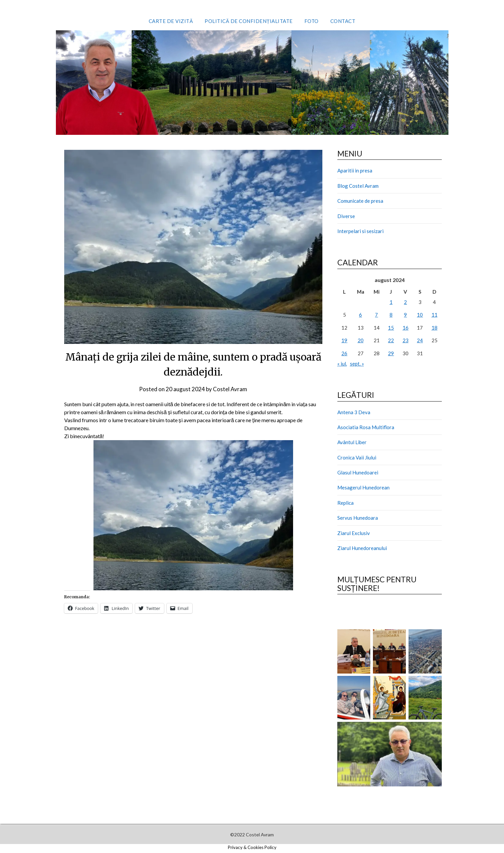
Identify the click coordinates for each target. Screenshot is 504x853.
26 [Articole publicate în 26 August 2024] (344, 353)
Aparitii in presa (355, 170)
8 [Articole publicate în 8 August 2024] (391, 315)
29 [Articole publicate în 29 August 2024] (391, 353)
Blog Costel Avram (358, 186)
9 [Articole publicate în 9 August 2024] (405, 315)
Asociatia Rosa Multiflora (366, 427)
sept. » (357, 364)
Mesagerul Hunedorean (363, 487)
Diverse (346, 216)
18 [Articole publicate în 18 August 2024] (434, 328)
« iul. (342, 364)
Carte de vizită (171, 21)
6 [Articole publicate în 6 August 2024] (360, 315)
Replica (345, 503)
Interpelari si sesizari (360, 231)
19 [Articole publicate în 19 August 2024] (344, 340)
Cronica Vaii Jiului (357, 457)
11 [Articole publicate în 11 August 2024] (434, 315)
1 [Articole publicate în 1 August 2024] (391, 302)
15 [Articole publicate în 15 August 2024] (391, 328)
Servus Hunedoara (358, 518)
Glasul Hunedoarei (358, 472)
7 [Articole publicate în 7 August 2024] (376, 315)
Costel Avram (230, 389)
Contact (343, 21)
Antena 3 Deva (354, 412)
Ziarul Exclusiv (354, 533)
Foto (312, 21)
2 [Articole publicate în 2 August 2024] (405, 302)
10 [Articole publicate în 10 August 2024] (420, 315)
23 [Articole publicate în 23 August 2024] (406, 340)
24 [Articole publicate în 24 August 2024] (420, 340)
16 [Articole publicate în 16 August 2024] (406, 328)
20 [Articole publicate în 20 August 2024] (361, 340)
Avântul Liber (352, 442)
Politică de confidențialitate (249, 21)
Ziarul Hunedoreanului (362, 548)
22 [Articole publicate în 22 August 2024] (391, 340)
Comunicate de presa (360, 201)
